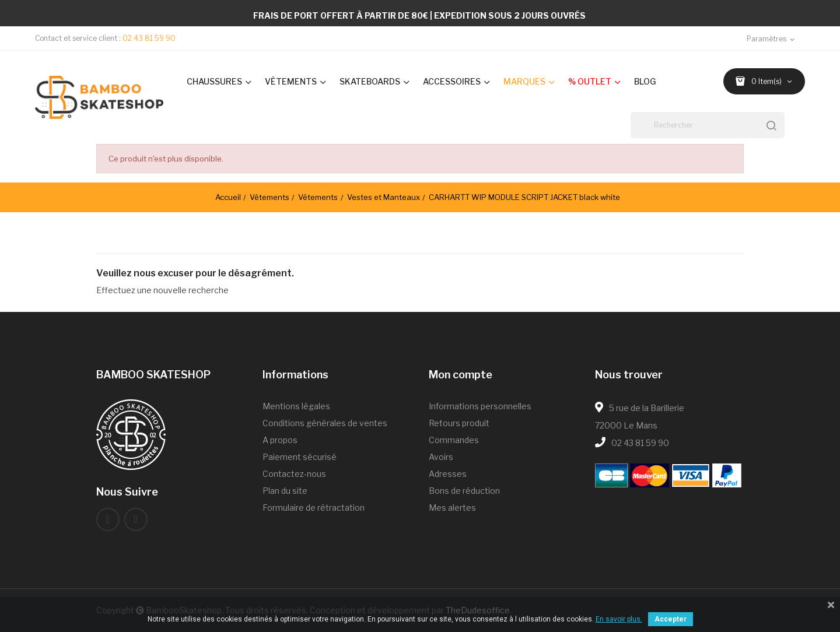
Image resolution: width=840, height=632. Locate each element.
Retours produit (459, 423)
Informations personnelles (480, 406)
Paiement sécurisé (300, 457)
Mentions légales (296, 406)
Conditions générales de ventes (325, 423)
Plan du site (285, 491)
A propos (280, 440)
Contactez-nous (294, 474)
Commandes (454, 440)
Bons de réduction (464, 491)
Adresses (448, 474)
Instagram (136, 519)
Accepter (671, 619)
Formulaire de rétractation (314, 508)
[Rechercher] (708, 125)
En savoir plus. (619, 619)
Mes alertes (452, 508)
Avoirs (441, 457)
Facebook (108, 519)
